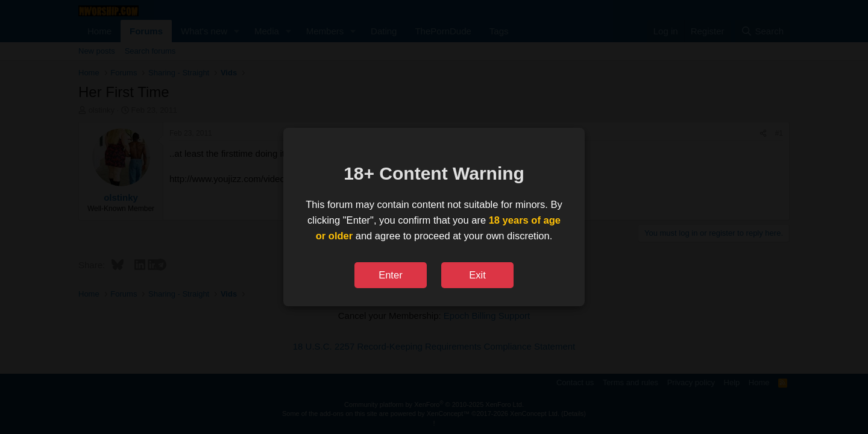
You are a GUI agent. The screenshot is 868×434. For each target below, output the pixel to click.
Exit (477, 275)
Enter (390, 275)
